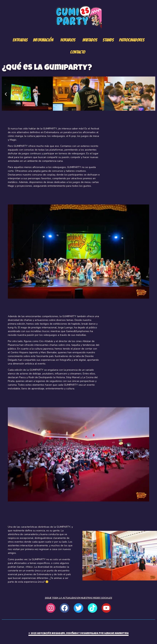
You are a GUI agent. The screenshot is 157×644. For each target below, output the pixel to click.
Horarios (68, 40)
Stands (108, 40)
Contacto (78, 52)
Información (43, 40)
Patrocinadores (132, 40)
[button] (6, 94)
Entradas (20, 40)
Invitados (90, 40)
